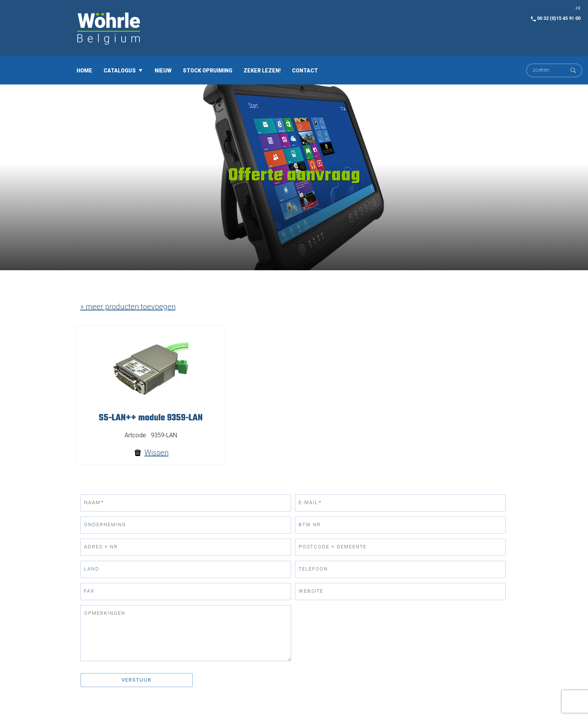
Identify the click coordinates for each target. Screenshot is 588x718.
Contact (305, 70)
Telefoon (313, 569)
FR (578, 8)
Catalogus (120, 70)
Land (92, 569)
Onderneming (105, 525)
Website (311, 591)
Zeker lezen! (262, 70)
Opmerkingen (105, 613)
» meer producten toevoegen (128, 307)
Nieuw (163, 70)
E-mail (310, 502)
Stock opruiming (208, 70)
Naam (94, 502)
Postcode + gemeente (333, 547)
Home (84, 70)
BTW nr (310, 525)
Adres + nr (101, 547)
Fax (89, 591)
